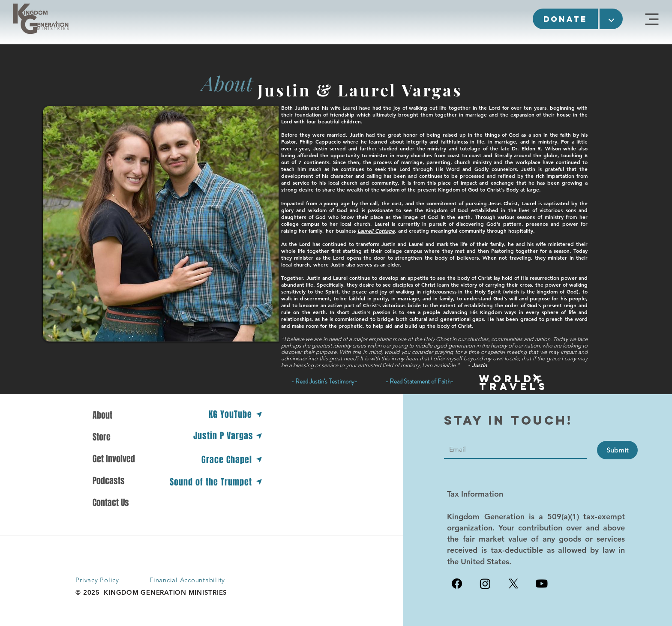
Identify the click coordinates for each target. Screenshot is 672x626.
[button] (565, 19)
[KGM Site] (652, 19)
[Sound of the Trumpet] (215, 482)
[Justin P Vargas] (228, 436)
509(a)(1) (563, 517)
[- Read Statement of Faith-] (419, 381)
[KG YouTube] (234, 414)
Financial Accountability (187, 580)
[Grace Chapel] (231, 460)
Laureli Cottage (376, 231)
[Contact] (513, 449)
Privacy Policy (97, 580)
